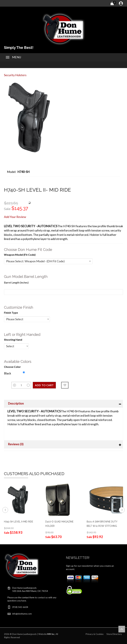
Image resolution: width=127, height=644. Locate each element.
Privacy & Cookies (95, 634)
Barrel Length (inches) (16, 282)
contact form (28, 597)
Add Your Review (15, 217)
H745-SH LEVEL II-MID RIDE (19, 522)
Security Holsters (15, 75)
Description (16, 403)
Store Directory (114, 634)
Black (8, 373)
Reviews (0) (16, 444)
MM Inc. (51, 634)
